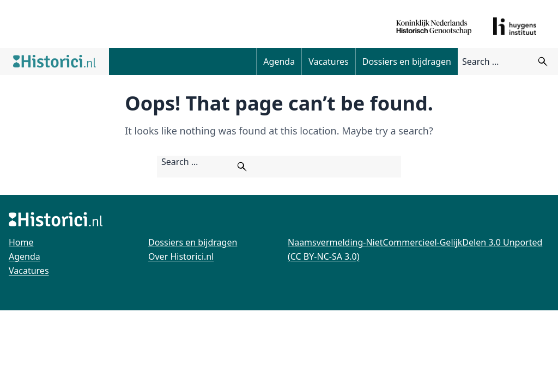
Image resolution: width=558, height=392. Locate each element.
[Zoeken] (543, 62)
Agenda (279, 62)
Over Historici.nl (181, 256)
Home (21, 242)
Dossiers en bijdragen (407, 62)
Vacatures (329, 62)
